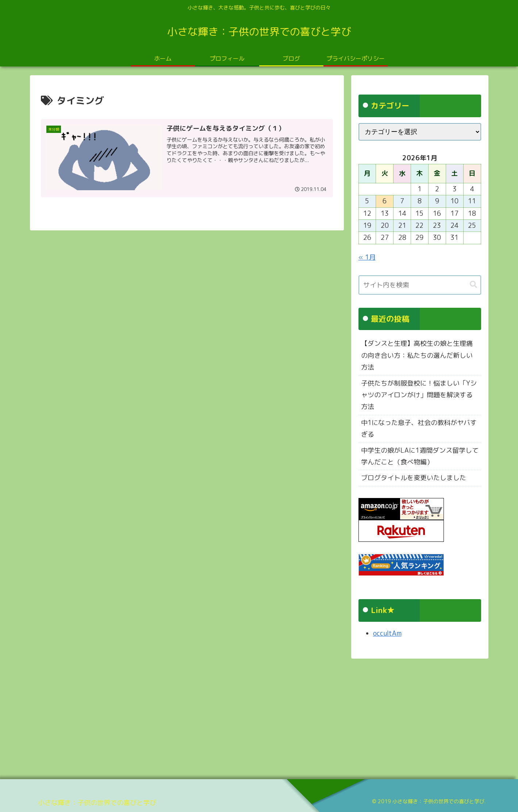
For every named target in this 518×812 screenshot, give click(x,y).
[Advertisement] (249, 716)
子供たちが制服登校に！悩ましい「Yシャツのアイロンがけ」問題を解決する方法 (419, 395)
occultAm (387, 633)
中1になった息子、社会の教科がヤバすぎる (419, 428)
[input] (420, 285)
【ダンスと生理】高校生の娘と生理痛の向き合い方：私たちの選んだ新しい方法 (417, 355)
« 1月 (367, 257)
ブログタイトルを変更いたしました (414, 478)
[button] (473, 285)
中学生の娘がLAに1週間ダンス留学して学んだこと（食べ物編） (420, 456)
